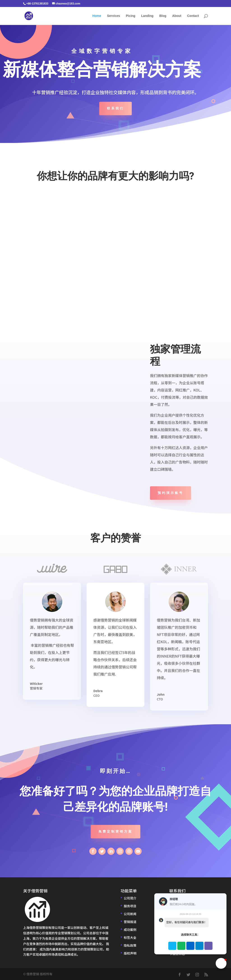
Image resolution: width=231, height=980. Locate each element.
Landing (147, 16)
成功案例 (130, 930)
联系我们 (115, 108)
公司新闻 (130, 914)
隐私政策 (130, 945)
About (177, 16)
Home (97, 16)
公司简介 (130, 898)
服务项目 (130, 906)
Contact (193, 16)
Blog (163, 16)
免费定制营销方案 (115, 831)
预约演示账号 (171, 493)
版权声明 (130, 953)
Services (113, 16)
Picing (131, 16)
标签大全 (130, 937)
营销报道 (130, 922)
